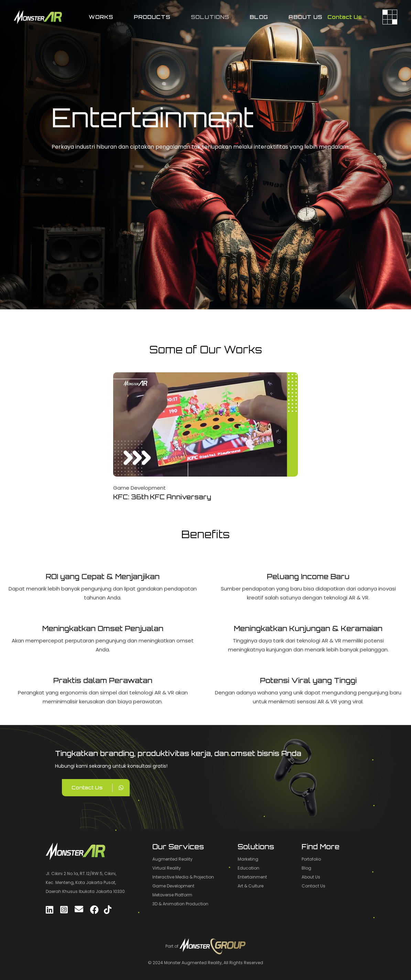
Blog (306, 868)
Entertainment (252, 877)
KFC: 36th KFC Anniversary (162, 497)
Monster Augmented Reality (193, 963)
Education (248, 868)
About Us (311, 877)
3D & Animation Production (180, 904)
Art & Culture (251, 886)
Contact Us (345, 17)
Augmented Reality (172, 859)
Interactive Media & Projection (183, 877)
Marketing (248, 859)
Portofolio (311, 859)
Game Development (139, 488)
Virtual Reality (167, 868)
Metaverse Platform (172, 895)
